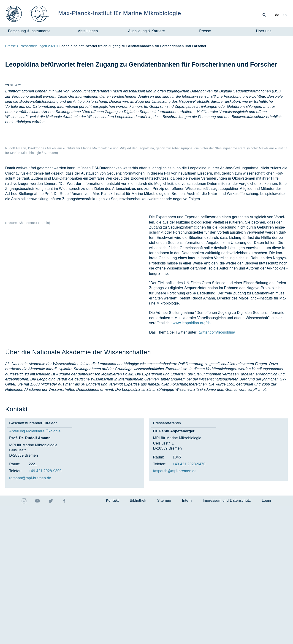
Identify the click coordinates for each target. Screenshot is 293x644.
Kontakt (112, 638)
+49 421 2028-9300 (45, 609)
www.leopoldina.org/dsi (192, 461)
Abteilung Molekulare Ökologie (35, 569)
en (285, 15)
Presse (205, 31)
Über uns (264, 31)
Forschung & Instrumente (29, 31)
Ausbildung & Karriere (147, 31)
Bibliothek (138, 638)
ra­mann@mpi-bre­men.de (30, 616)
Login (266, 638)
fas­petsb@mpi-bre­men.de (175, 609)
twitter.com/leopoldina (217, 470)
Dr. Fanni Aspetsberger (174, 569)
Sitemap (164, 638)
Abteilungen (88, 31)
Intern (187, 638)
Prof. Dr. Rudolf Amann (30, 576)
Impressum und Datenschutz (227, 638)
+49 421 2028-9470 (189, 602)
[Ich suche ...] (236, 15)
